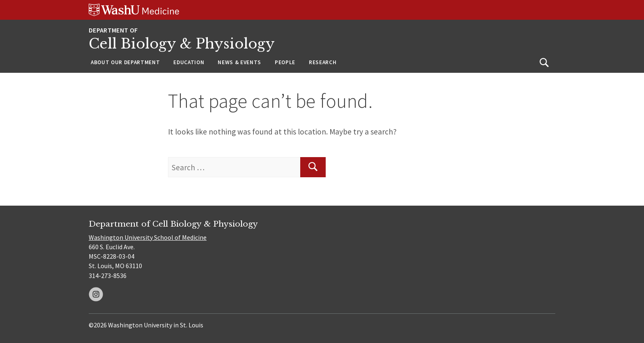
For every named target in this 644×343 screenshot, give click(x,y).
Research (323, 62)
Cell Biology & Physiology (182, 44)
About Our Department (125, 62)
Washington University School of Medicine (148, 237)
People (285, 62)
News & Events (239, 62)
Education (189, 62)
